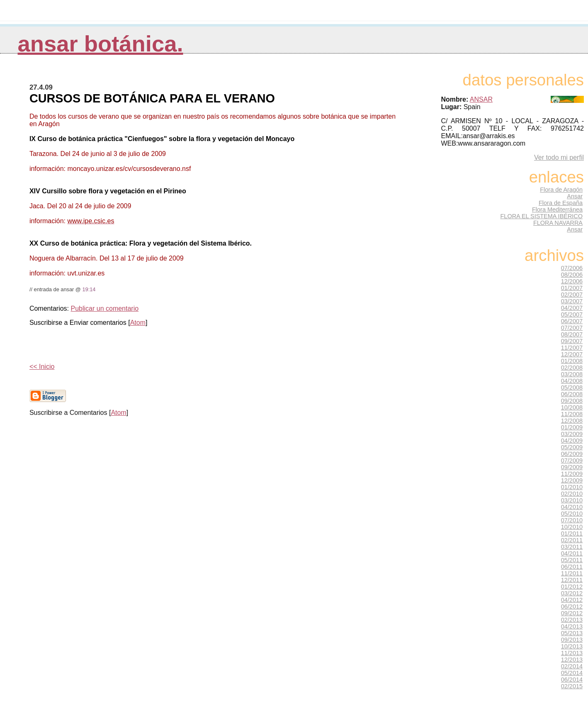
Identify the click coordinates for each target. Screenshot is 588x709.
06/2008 (572, 394)
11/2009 (572, 474)
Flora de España (561, 203)
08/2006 (572, 275)
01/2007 (572, 288)
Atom (138, 323)
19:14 (89, 289)
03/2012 (572, 593)
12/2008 (572, 421)
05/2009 (572, 447)
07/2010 (572, 520)
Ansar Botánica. (101, 44)
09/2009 (572, 467)
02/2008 (572, 368)
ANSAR (481, 99)
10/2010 (572, 527)
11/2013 (572, 653)
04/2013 (572, 626)
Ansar (575, 196)
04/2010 (572, 507)
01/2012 (572, 587)
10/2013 (572, 646)
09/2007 (572, 341)
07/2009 (572, 460)
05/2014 (572, 673)
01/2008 (572, 361)
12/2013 (572, 660)
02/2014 (572, 666)
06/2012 (572, 607)
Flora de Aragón (561, 190)
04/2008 (572, 381)
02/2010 (572, 494)
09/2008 (572, 401)
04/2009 (572, 441)
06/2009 (572, 454)
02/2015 (572, 686)
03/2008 (572, 374)
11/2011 (572, 573)
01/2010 (572, 487)
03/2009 (572, 434)
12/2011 (572, 580)
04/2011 (572, 553)
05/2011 (572, 560)
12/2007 (572, 354)
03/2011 (572, 547)
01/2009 (572, 427)
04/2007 (572, 308)
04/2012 (572, 600)
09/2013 (572, 640)
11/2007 (572, 348)
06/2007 (572, 321)
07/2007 (572, 328)
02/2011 (572, 540)
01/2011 (572, 534)
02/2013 (572, 620)
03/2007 (572, 301)
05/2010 (572, 514)
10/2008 (572, 407)
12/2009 (572, 480)
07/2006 (572, 268)
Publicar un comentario (104, 308)
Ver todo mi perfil (559, 157)
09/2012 (572, 613)
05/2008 (572, 387)
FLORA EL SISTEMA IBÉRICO (542, 216)
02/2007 (572, 295)
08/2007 (572, 334)
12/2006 (572, 281)
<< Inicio (42, 367)
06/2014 (572, 680)
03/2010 (572, 500)
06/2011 (572, 567)
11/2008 (572, 414)
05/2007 (572, 314)
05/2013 (572, 633)
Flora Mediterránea (557, 210)
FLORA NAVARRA (558, 223)
